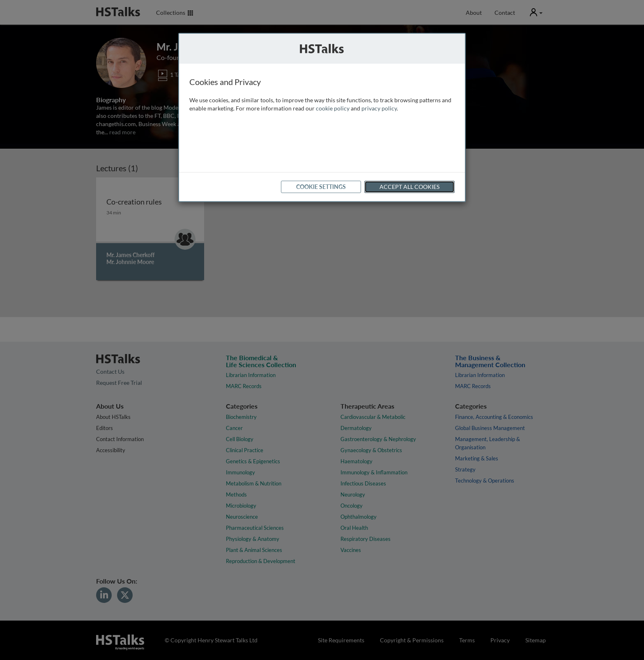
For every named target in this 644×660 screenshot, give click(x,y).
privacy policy (379, 108)
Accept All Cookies (409, 187)
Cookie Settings (321, 187)
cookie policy (333, 108)
